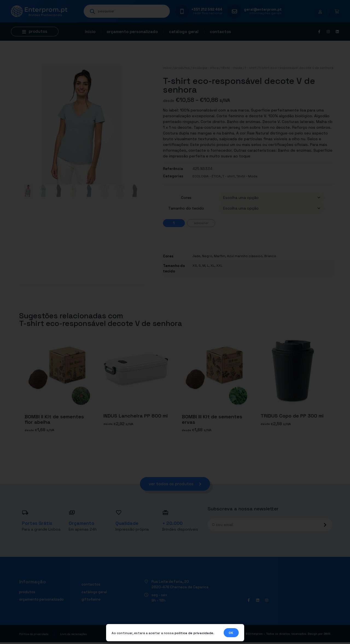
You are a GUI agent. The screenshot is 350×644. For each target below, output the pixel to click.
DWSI (327, 635)
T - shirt (251, 68)
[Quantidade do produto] (174, 223)
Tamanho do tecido (186, 208)
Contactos (220, 32)
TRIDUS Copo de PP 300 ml (292, 416)
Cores (186, 198)
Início (90, 32)
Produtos (182, 68)
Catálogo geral (184, 32)
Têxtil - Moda (232, 68)
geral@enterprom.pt (263, 9)
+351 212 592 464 (207, 9)
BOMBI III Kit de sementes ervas (212, 419)
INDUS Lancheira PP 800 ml (135, 416)
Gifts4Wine (91, 600)
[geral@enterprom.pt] (234, 11)
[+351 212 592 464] (182, 11)
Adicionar (201, 223)
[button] (35, 32)
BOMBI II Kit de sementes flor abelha (54, 419)
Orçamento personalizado (132, 32)
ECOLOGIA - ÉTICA (205, 68)
